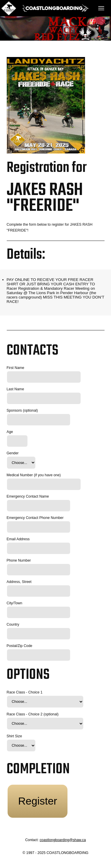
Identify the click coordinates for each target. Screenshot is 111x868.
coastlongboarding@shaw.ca (63, 840)
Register (38, 801)
